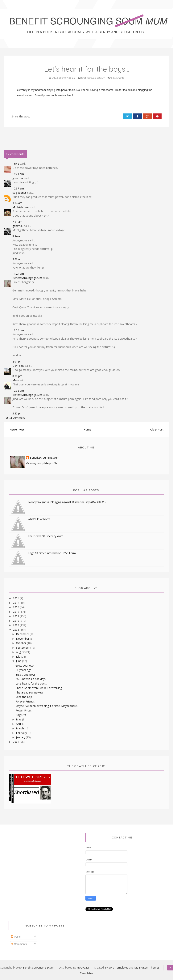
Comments (19, 944)
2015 (16, 598)
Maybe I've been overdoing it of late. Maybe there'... (47, 706)
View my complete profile (42, 463)
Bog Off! (21, 715)
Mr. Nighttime (21, 207)
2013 (16, 607)
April (19, 724)
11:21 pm (18, 174)
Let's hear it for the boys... (31, 683)
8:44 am (17, 236)
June (19, 661)
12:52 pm (18, 390)
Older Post (157, 429)
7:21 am (17, 222)
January (21, 737)
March (20, 728)
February (22, 733)
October (21, 643)
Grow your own (25, 666)
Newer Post (17, 429)
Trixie (16, 164)
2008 (16, 630)
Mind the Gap (24, 697)
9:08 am (17, 259)
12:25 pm (18, 330)
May (19, 719)
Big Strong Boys (25, 675)
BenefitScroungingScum (27, 278)
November (23, 639)
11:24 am (18, 274)
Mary (16, 380)
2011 (16, 616)
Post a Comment (14, 418)
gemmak (18, 178)
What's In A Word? (39, 519)
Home (87, 429)
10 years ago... (24, 670)
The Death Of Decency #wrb (46, 536)
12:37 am (18, 188)
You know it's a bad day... (31, 679)
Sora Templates (118, 967)
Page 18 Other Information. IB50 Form (52, 553)
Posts (16, 937)
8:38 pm (17, 376)
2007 (16, 742)
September (23, 648)
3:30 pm (17, 413)
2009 (16, 625)
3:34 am (17, 203)
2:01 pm (17, 361)
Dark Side (18, 366)
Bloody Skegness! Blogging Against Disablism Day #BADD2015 (67, 502)
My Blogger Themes (147, 967)
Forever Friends (25, 701)
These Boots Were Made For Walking (39, 688)
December (23, 634)
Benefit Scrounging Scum (38, 967)
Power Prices (24, 710)
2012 (16, 612)
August (21, 652)
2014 (16, 603)
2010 (16, 621)
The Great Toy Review (29, 692)
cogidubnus (19, 193)
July (19, 657)
